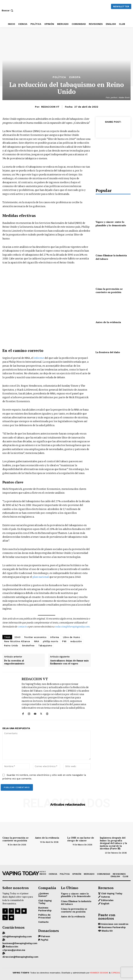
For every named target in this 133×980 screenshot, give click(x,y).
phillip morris (51, 641)
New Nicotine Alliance (17, 641)
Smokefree (28, 646)
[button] (8, 10)
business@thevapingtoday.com (20, 943)
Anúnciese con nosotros (114, 924)
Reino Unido (11, 646)
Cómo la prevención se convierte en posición (109, 291)
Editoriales (107, 900)
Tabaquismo (45, 646)
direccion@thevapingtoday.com (20, 957)
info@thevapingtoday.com (17, 937)
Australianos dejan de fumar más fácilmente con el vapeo (69, 662)
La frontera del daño (108, 352)
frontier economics (35, 637)
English (105, 904)
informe (39, 358)
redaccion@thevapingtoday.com (72, 627)
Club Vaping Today (111, 894)
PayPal (44, 940)
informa (55, 637)
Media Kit (107, 931)
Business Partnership (113, 927)
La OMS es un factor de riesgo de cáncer (81, 839)
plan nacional (41, 577)
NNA (37, 641)
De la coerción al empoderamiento (14, 662)
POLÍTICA (59, 77)
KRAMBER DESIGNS (99, 973)
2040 (17, 637)
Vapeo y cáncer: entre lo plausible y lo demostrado (111, 224)
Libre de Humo (72, 637)
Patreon (45, 936)
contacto (22, 627)
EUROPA (75, 77)
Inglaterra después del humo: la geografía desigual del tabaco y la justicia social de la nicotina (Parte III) (113, 843)
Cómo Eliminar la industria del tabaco (76, 903)
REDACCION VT (50, 107)
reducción (76, 641)
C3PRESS (115, 973)
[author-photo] (5, 844)
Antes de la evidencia (108, 322)
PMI (64, 641)
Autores (105, 897)
